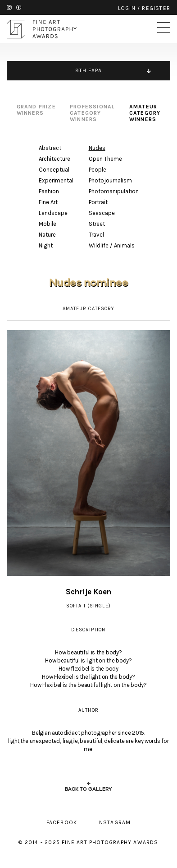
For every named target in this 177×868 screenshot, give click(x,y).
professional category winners (92, 113)
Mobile (48, 224)
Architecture (54, 159)
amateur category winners (145, 113)
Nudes (97, 148)
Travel (96, 235)
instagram (9, 7)
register (156, 8)
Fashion (49, 191)
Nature (47, 235)
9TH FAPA (89, 70)
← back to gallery (88, 786)
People (98, 170)
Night (46, 245)
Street (97, 224)
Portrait (98, 202)
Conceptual (54, 170)
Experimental (56, 180)
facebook (19, 7)
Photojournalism (110, 180)
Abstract (50, 148)
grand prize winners (36, 110)
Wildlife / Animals (112, 245)
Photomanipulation (114, 191)
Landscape (53, 213)
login (127, 8)
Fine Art (48, 202)
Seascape (102, 213)
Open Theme (105, 159)
